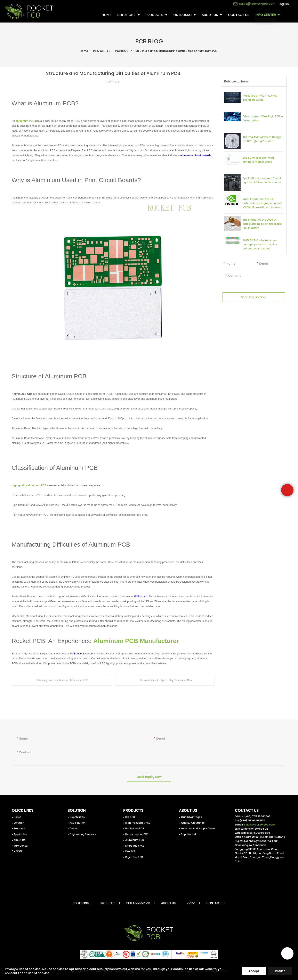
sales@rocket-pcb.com (260, 825)
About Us (19, 840)
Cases (74, 828)
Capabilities (77, 817)
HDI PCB (130, 817)
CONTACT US (216, 903)
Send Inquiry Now (254, 299)
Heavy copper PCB (137, 834)
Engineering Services (83, 834)
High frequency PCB (138, 823)
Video (191, 903)
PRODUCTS (107, 903)
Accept (254, 971)
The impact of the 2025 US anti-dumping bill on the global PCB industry (262, 224)
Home (84, 51)
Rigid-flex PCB (134, 857)
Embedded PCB (135, 846)
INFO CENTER (102, 51)
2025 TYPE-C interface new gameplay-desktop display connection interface (260, 244)
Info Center (21, 846)
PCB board (141, 596)
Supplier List (189, 834)
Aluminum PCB (135, 840)
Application (21, 834)
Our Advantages (192, 817)
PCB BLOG (122, 51)
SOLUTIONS (81, 903)
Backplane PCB (135, 828)
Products (20, 828)
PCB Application (138, 903)
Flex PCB (130, 851)
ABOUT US (168, 903)
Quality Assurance (193, 823)
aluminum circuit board (195, 155)
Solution (19, 823)
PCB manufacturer (81, 654)
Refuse (280, 971)
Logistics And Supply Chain (198, 828)
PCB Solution (78, 823)
